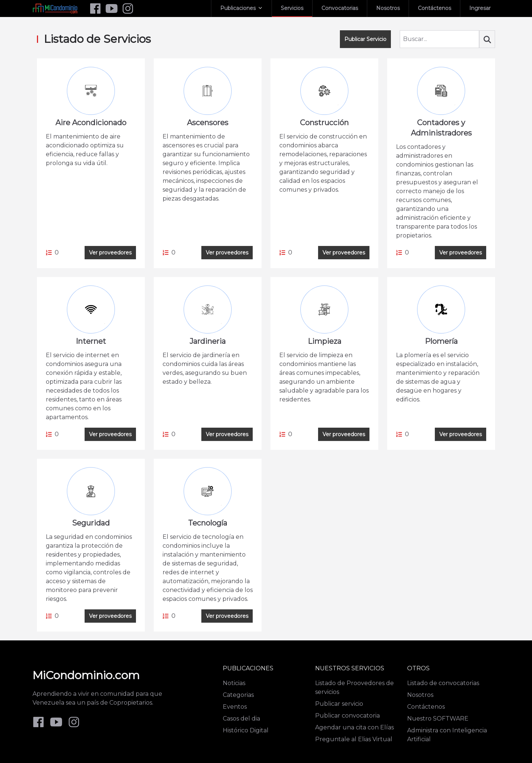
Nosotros (388, 8)
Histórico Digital (246, 730)
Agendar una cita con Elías (354, 727)
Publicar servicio (339, 704)
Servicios (292, 8)
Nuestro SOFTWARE (438, 718)
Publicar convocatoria (347, 716)
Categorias (238, 695)
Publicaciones (238, 8)
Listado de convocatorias (443, 683)
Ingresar (480, 8)
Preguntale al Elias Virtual (354, 739)
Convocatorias (340, 8)
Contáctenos (434, 8)
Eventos (235, 707)
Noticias (234, 683)
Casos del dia (241, 718)
